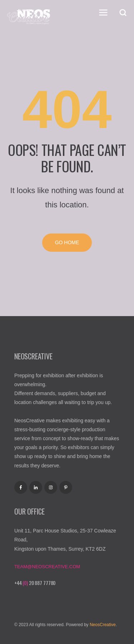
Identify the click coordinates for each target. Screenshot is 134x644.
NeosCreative (103, 625)
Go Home (67, 242)
